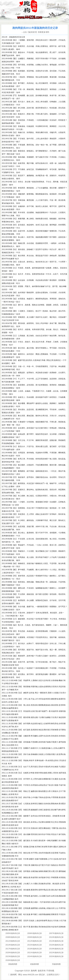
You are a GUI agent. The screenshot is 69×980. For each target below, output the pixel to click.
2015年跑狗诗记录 (34, 945)
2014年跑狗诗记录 (13, 945)
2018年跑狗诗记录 (34, 949)
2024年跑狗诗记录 (34, 956)
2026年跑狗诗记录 (13, 960)
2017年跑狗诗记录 (13, 949)
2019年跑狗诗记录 (56, 949)
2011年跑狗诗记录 (13, 941)
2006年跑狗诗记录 (34, 933)
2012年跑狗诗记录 (34, 941)
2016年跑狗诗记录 (56, 945)
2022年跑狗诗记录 (56, 953)
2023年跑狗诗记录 (13, 956)
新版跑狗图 (13, 964)
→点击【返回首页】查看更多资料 (35, 32)
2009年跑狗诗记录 (34, 937)
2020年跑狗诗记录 (13, 953)
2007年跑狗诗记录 (56, 933)
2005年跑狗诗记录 (13, 933)
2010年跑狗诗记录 (56, 937)
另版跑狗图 (56, 964)
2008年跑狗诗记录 (13, 937)
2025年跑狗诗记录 (56, 956)
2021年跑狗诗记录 (34, 953)
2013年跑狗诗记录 (56, 941)
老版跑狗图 (34, 964)
